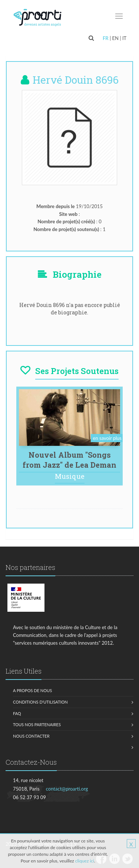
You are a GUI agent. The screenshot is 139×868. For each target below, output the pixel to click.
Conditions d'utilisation (40, 702)
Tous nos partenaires (37, 725)
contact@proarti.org (67, 789)
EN (115, 38)
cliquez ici (85, 861)
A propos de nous (32, 690)
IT (124, 38)
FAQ (17, 713)
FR (106, 38)
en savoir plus (107, 438)
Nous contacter (31, 736)
